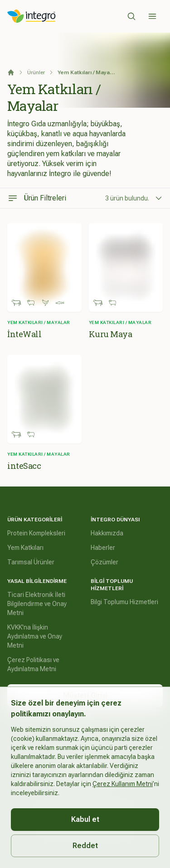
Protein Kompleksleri (36, 533)
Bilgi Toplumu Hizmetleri (124, 602)
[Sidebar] (152, 16)
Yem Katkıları (25, 548)
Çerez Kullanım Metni (123, 784)
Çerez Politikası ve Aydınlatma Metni (33, 664)
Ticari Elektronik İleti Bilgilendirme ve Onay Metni (37, 604)
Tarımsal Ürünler (31, 562)
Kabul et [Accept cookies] (85, 819)
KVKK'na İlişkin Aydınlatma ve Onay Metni (35, 636)
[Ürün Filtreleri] (85, 198)
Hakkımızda (107, 533)
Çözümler (104, 562)
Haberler (103, 548)
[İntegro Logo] (32, 16)
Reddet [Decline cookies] (85, 846)
